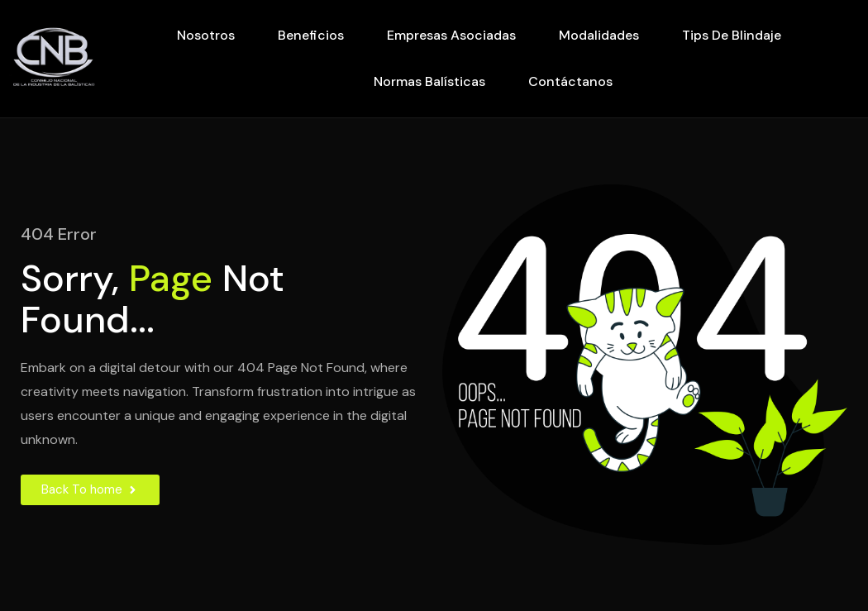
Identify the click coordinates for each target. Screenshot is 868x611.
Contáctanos (570, 81)
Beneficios (311, 35)
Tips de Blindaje (732, 35)
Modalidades (599, 35)
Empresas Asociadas (451, 35)
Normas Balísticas (429, 81)
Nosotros (206, 35)
